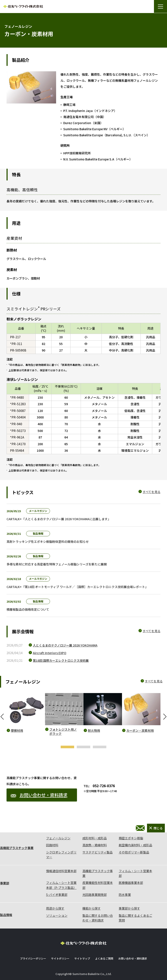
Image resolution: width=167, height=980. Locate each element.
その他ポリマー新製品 (134, 852)
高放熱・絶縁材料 (95, 845)
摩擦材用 (17, 731)
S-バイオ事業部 (57, 895)
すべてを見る (152, 492)
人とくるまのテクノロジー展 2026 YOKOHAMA (65, 645)
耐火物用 (94, 731)
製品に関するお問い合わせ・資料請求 (98, 918)
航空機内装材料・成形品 (135, 845)
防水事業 (125, 895)
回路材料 (52, 845)
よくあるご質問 (104, 958)
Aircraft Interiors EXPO (50, 653)
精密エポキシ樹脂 (131, 838)
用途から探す (55, 908)
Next (165, 717)
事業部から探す (129, 908)
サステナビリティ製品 (98, 852)
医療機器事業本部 (131, 883)
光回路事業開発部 (95, 895)
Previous (2, 717)
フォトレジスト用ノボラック (63, 732)
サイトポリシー (60, 958)
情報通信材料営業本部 (61, 871)
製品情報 (6, 915)
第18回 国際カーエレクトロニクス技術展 (61, 660)
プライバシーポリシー (33, 958)
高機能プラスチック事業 (17, 848)
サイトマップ (82, 958)
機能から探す (92, 908)
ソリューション (57, 915)
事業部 (5, 883)
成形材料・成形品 (95, 838)
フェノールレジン (58, 838)
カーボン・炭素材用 (140, 731)
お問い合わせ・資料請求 (39, 795)
